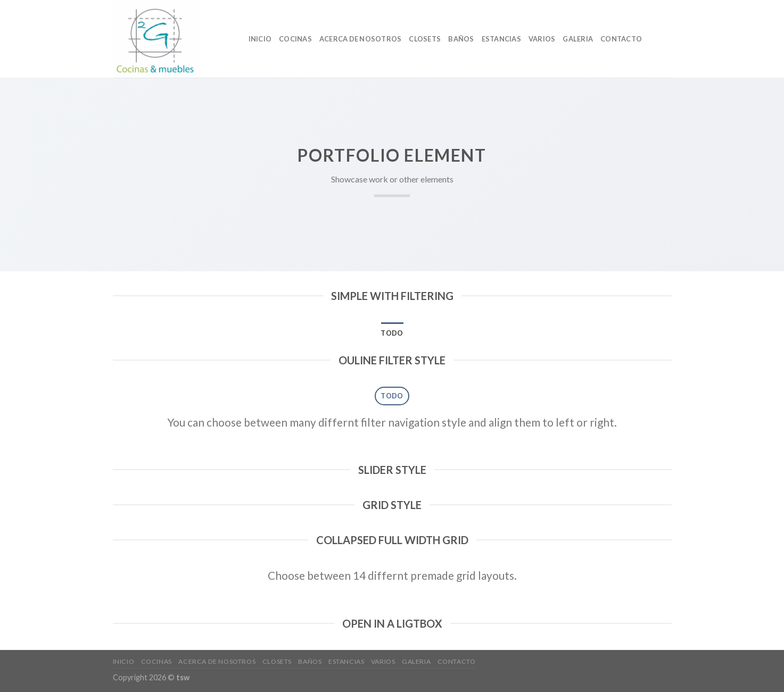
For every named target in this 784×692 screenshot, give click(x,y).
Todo (392, 333)
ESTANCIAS (501, 39)
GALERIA (578, 39)
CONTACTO (621, 39)
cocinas (295, 39)
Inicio (260, 39)
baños (461, 39)
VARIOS (542, 39)
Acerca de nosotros (361, 39)
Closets (425, 39)
